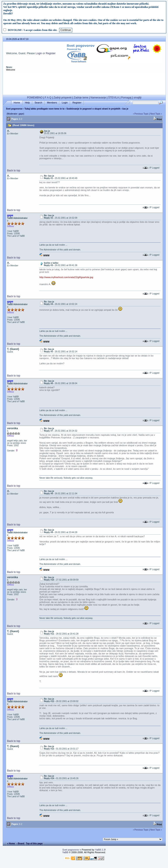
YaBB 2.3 (100, 850)
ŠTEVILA (114, 98)
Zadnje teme (81, 98)
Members (52, 103)
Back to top (14, 171)
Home (17, 103)
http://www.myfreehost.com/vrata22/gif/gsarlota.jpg (66, 277)
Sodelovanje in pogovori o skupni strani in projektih (93, 109)
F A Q (48, 98)
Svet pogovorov (14, 109)
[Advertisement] (84, 83)
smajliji (137, 98)
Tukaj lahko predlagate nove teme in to (45, 109)
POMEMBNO (35, 98)
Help (27, 103)
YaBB (65, 852)
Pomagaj (126, 98)
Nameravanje (98, 98)
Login (39, 53)
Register (51, 53)
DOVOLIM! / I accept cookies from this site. (33, 30)
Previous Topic (141, 114)
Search (39, 103)
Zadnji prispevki (63, 98)
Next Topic (155, 114)
